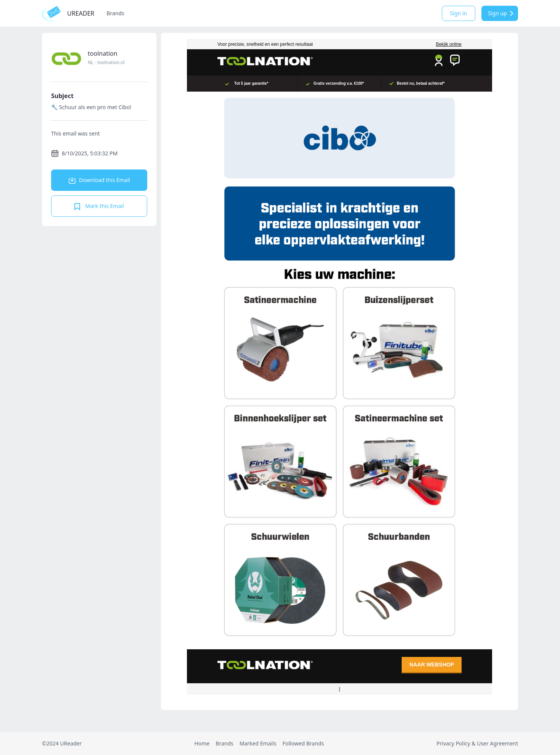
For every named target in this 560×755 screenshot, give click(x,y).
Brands (115, 13)
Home (202, 743)
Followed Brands (303, 743)
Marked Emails (258, 743)
